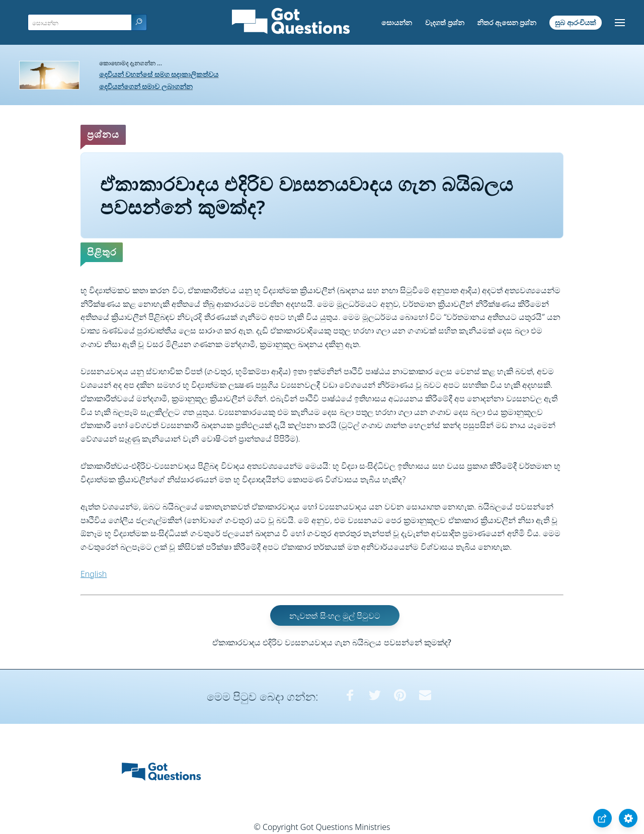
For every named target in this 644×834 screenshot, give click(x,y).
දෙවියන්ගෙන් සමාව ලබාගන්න (146, 86)
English (94, 574)
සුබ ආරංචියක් (576, 22)
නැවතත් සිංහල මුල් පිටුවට (335, 616)
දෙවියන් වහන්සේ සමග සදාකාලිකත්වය (159, 74)
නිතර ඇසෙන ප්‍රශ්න (507, 22)
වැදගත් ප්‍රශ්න (445, 22)
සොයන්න (397, 22)
